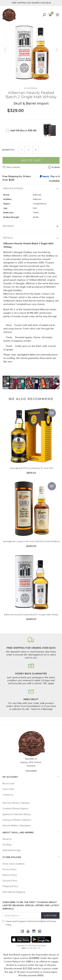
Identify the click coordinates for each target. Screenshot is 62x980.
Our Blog (7, 845)
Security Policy (10, 881)
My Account (8, 783)
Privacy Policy (10, 869)
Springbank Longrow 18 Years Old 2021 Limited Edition (31, 541)
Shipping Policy (10, 886)
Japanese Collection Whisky (17, 814)
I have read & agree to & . (29, 923)
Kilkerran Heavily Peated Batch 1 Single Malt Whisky (31, 615)
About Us (7, 839)
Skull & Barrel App (12, 850)
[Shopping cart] (51, 15)
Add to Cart (31, 160)
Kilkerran (31, 88)
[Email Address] (22, 915)
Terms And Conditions (14, 864)
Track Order (8, 789)
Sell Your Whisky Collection (16, 803)
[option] (31, 53)
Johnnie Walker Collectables (17, 825)
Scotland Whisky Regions (15, 808)
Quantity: (9, 150)
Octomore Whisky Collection (17, 820)
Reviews (8, 226)
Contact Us (8, 795)
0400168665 (31, 771)
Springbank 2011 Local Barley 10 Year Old (31, 468)
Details (8, 238)
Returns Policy (10, 875)
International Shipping (14, 892)
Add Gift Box (23, 130)
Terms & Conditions (37, 921)
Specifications (13, 188)
